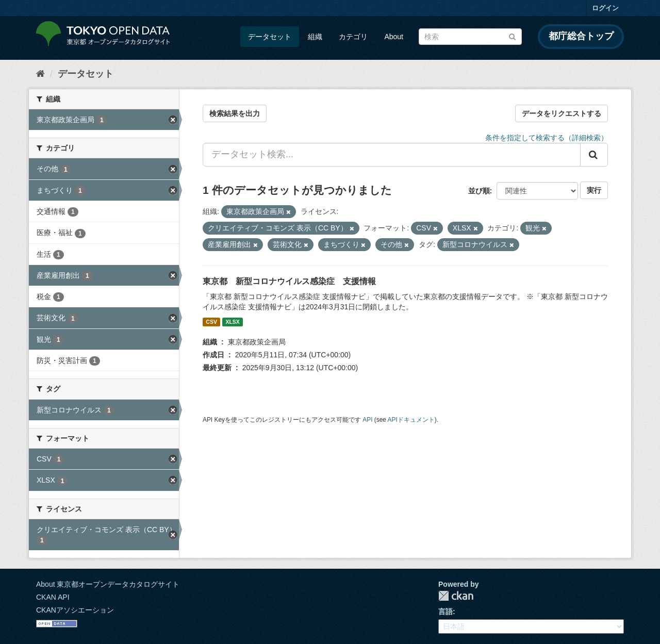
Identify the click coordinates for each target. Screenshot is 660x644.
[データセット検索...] (392, 155)
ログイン (605, 8)
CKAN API (53, 597)
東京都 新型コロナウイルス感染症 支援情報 (289, 281)
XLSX (232, 322)
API (367, 420)
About (394, 37)
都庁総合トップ (581, 36)
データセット (270, 37)
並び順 (479, 191)
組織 (315, 37)
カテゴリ (353, 37)
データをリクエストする (562, 113)
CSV (211, 322)
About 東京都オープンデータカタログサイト (108, 584)
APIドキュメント (411, 420)
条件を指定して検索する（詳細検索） (547, 138)
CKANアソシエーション (75, 610)
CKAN (456, 596)
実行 (594, 190)
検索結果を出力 (235, 113)
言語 (445, 612)
